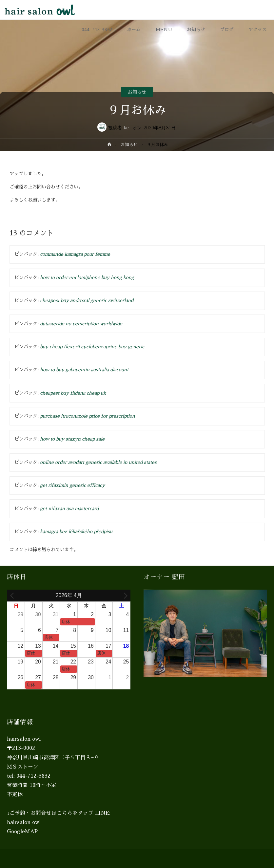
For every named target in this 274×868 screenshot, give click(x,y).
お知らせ (137, 92)
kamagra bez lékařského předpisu (76, 532)
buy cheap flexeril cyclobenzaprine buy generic (92, 347)
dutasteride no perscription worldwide (81, 324)
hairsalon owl (24, 822)
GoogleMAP (22, 832)
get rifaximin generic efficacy (72, 485)
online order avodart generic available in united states (98, 462)
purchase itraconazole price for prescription (88, 416)
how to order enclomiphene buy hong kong (87, 277)
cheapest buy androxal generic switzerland (87, 300)
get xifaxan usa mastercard (69, 509)
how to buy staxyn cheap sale (72, 439)
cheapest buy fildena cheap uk (73, 393)
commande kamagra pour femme (75, 254)
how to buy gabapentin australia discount (84, 370)
